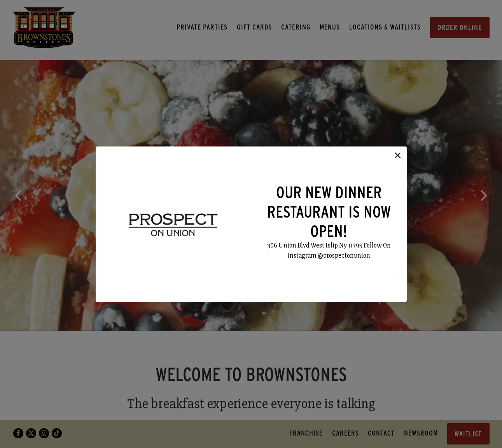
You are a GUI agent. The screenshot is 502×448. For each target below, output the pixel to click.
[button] (398, 155)
